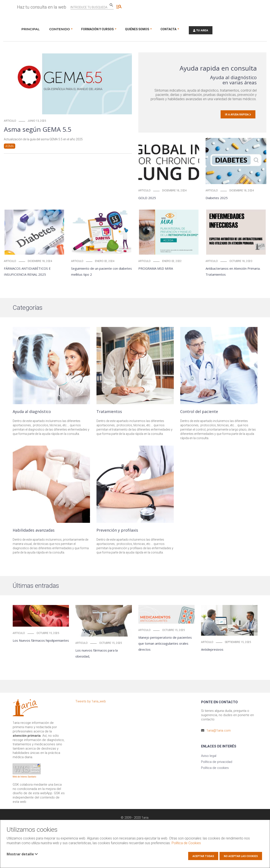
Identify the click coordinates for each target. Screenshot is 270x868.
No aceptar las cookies (241, 856)
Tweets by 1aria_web (91, 701)
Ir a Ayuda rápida (238, 115)
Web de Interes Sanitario (24, 777)
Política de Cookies (186, 843)
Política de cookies (215, 768)
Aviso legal (209, 756)
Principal (31, 29)
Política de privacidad (217, 762)
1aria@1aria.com (219, 730)
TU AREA (201, 30)
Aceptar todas (203, 856)
